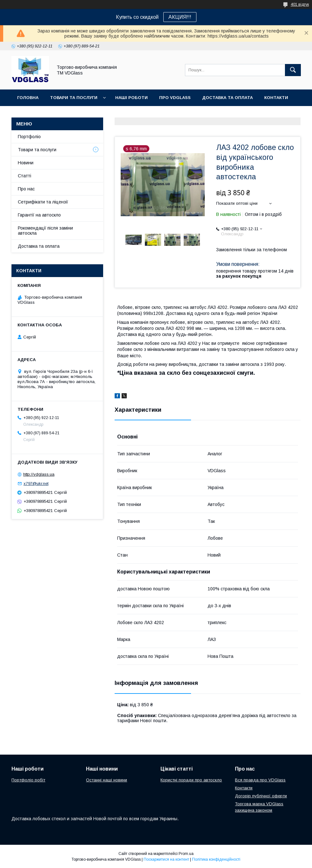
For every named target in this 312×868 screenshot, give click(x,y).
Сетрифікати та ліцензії (43, 202)
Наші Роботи (131, 98)
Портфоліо (29, 137)
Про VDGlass (175, 98)
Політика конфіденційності (216, 859)
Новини (26, 163)
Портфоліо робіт (28, 780)
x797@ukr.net (36, 484)
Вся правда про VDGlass (260, 780)
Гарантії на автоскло (39, 215)
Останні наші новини (106, 780)
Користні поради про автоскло (191, 780)
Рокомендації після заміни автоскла (45, 231)
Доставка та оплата (227, 98)
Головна (28, 98)
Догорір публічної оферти (261, 796)
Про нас (26, 189)
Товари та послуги (74, 98)
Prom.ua (186, 854)
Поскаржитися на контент (166, 859)
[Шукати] (293, 70)
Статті (25, 176)
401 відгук (300, 4)
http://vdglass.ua (39, 474)
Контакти (276, 98)
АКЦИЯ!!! (180, 17)
